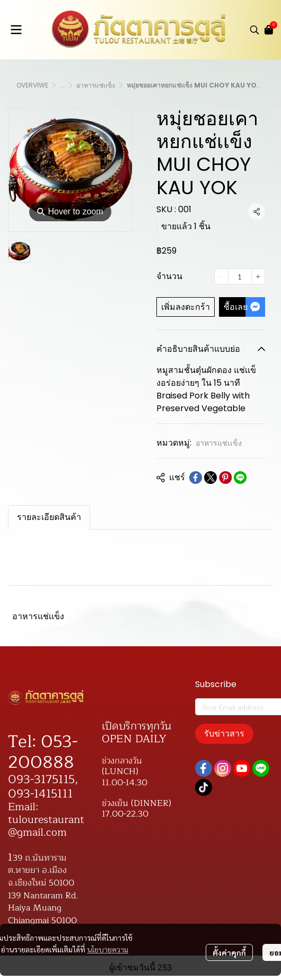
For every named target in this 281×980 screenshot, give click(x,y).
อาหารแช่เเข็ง (96, 85)
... (62, 85)
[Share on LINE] (240, 478)
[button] (254, 30)
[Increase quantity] (258, 276)
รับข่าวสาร (224, 734)
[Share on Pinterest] (225, 478)
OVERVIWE (32, 85)
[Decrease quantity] (221, 276)
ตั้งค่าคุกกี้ (229, 952)
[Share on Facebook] (196, 478)
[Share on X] (210, 478)
